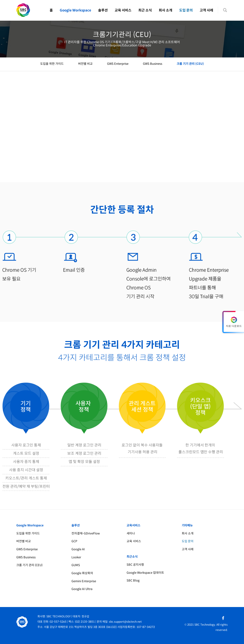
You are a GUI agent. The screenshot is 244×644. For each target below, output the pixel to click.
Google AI (78, 549)
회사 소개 (166, 10)
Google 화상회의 (82, 573)
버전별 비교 (85, 64)
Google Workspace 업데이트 (145, 573)
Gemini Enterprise (84, 581)
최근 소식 (145, 10)
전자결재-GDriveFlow (86, 533)
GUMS (76, 565)
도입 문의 (186, 10)
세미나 (131, 533)
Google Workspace (75, 10)
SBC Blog (133, 580)
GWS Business (153, 64)
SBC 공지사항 (135, 565)
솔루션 (103, 10)
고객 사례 (206, 10)
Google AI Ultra (82, 589)
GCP (74, 541)
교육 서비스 (123, 10)
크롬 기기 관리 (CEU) (190, 64)
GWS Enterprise (118, 64)
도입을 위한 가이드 (52, 64)
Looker (76, 557)
